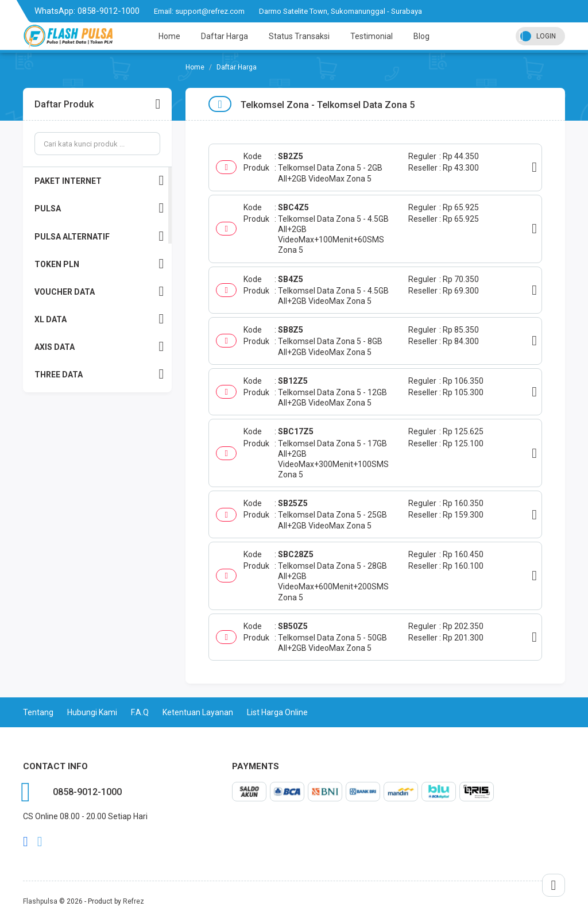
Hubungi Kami (92, 712)
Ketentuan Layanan (198, 712)
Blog (421, 36)
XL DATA (99, 319)
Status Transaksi (299, 36)
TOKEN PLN (99, 264)
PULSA (99, 208)
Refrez (134, 901)
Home (169, 36)
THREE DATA (99, 374)
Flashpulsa (40, 901)
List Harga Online (277, 712)
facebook (26, 842)
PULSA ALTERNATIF (99, 236)
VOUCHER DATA (99, 292)
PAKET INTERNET (99, 181)
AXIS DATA (99, 347)
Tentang (38, 712)
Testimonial (372, 36)
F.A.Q (140, 712)
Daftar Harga (225, 36)
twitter (40, 842)
